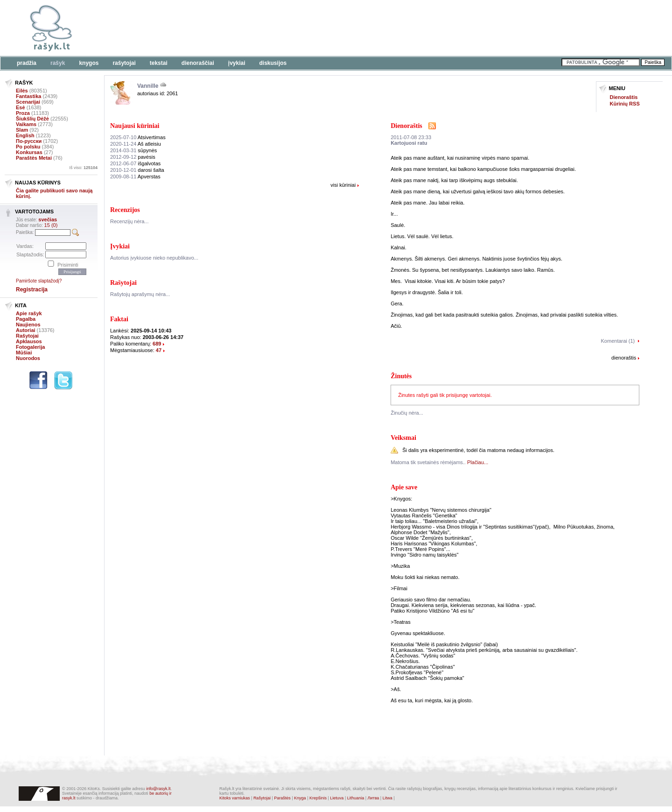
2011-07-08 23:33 (411, 137)
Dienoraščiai (198, 63)
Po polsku (28, 147)
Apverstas (135, 177)
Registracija (32, 289)
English (25, 135)
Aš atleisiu (136, 144)
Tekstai (159, 63)
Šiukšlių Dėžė (32, 119)
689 (157, 344)
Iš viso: (83, 168)
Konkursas (29, 152)
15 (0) (51, 225)
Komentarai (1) (618, 341)
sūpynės (133, 150)
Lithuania (356, 798)
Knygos (89, 63)
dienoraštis (624, 358)
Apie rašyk (29, 313)
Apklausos (29, 341)
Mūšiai (24, 353)
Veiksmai (403, 438)
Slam (22, 130)
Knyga (300, 798)
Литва (374, 798)
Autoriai (26, 330)
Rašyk (58, 63)
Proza (23, 113)
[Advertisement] (287, 28)
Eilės (22, 91)
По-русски (29, 141)
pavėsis (133, 157)
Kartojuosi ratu (409, 143)
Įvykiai (237, 63)
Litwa (388, 798)
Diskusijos (273, 63)
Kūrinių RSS (625, 104)
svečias (48, 219)
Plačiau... (478, 462)
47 (159, 350)
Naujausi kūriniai (135, 126)
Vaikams (26, 124)
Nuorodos (28, 358)
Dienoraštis (624, 97)
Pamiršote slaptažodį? (39, 281)
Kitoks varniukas (235, 798)
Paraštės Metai (34, 158)
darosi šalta (137, 170)
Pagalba (26, 319)
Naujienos (28, 325)
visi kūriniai (343, 185)
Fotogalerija (30, 347)
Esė (21, 107)
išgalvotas (135, 163)
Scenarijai (28, 102)
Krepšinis (318, 798)
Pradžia (27, 63)
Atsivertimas (138, 137)
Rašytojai (124, 63)
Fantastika (28, 96)
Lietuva (337, 798)
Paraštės (282, 798)
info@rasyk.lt (158, 789)
